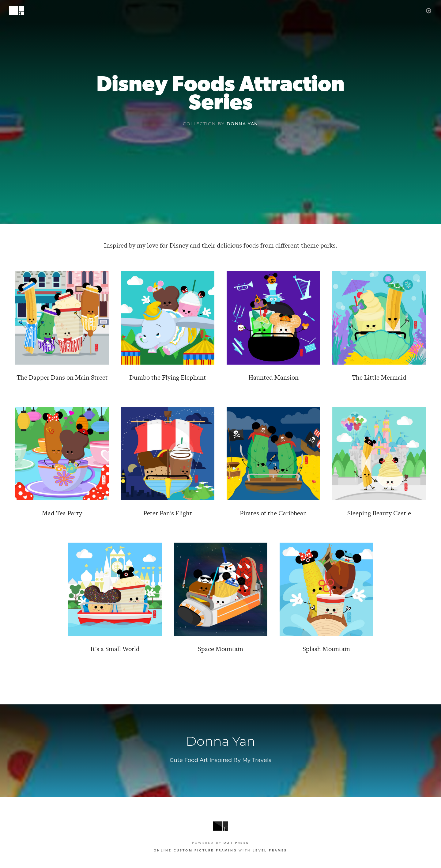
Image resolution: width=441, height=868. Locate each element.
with (220, 850)
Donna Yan (242, 124)
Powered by (221, 843)
